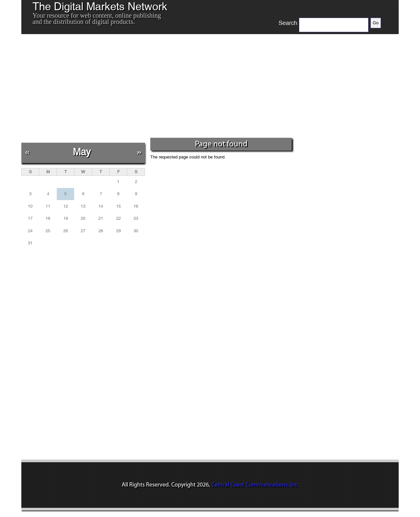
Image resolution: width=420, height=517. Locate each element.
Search (288, 23)
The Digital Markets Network (100, 7)
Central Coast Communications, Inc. (255, 485)
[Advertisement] (157, 88)
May (82, 152)
